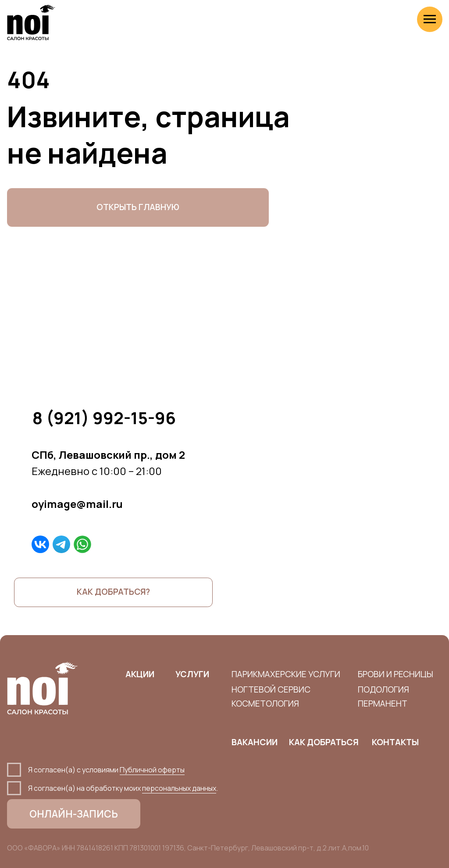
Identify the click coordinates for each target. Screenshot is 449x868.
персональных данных (179, 788)
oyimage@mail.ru (77, 504)
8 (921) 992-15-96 (104, 418)
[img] (40, 544)
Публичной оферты (152, 770)
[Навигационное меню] (430, 19)
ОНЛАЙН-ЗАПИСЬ (74, 814)
